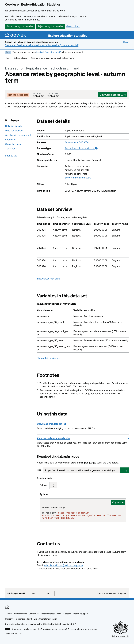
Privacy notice (20, 614)
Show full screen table (49, 279)
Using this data (13, 144)
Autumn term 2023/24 (77, 142)
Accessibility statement (51, 614)
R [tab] (53, 485)
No (51, 593)
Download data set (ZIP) (113, 95)
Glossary (67, 614)
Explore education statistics (68, 36)
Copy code (118, 502)
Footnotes (10, 140)
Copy (125, 470)
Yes (36, 593)
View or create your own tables (54, 438)
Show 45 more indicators (78, 178)
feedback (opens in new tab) (49, 52)
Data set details (14, 126)
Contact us (11, 149)
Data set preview (14, 131)
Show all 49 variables (48, 358)
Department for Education (46, 619)
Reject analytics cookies (50, 26)
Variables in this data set (18, 135)
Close (126, 42)
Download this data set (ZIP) (53, 424)
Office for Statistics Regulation (56, 624)
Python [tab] (43, 485)
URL (39, 470)
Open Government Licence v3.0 (55, 629)
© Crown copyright (120, 636)
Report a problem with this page (112, 593)
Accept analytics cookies (20, 26)
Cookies (9, 614)
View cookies (73, 26)
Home (8, 58)
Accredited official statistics (81, 148)
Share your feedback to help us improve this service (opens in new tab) (42, 45)
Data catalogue (20, 58)
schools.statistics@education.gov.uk (64, 565)
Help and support (80, 614)
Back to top (11, 156)
